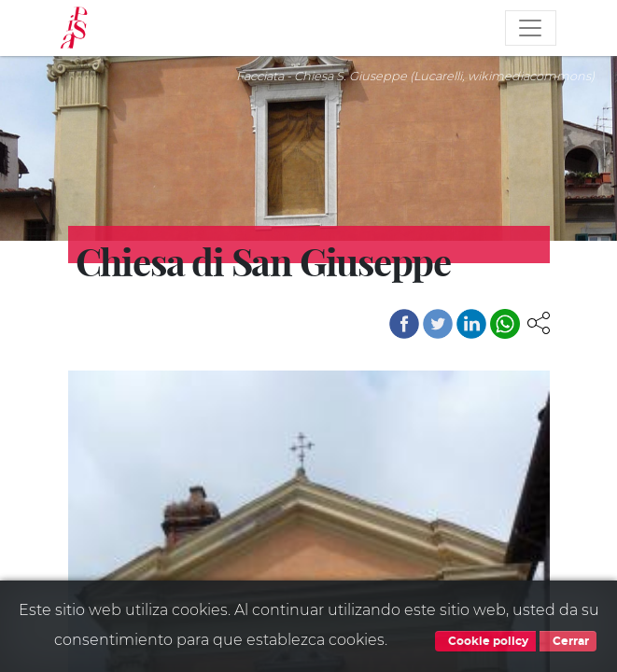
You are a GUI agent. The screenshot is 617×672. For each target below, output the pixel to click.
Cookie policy (485, 641)
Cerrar (568, 641)
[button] (539, 322)
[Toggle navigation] (530, 28)
